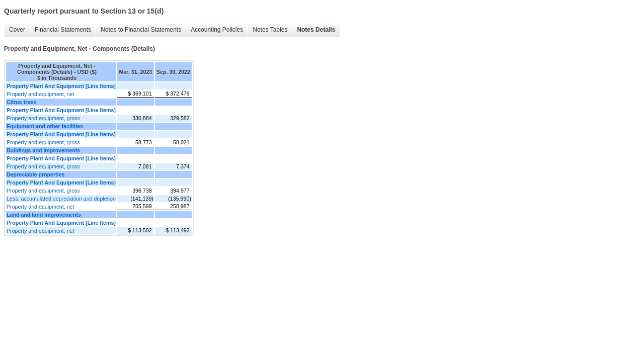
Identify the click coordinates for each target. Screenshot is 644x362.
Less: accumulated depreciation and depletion (61, 199)
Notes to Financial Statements (138, 30)
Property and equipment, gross (43, 118)
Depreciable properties (36, 174)
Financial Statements (60, 30)
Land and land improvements (44, 215)
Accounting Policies (214, 30)
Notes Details (313, 30)
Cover (15, 30)
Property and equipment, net (40, 94)
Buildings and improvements (43, 150)
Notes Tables (267, 30)
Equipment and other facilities (45, 126)
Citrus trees (21, 102)
